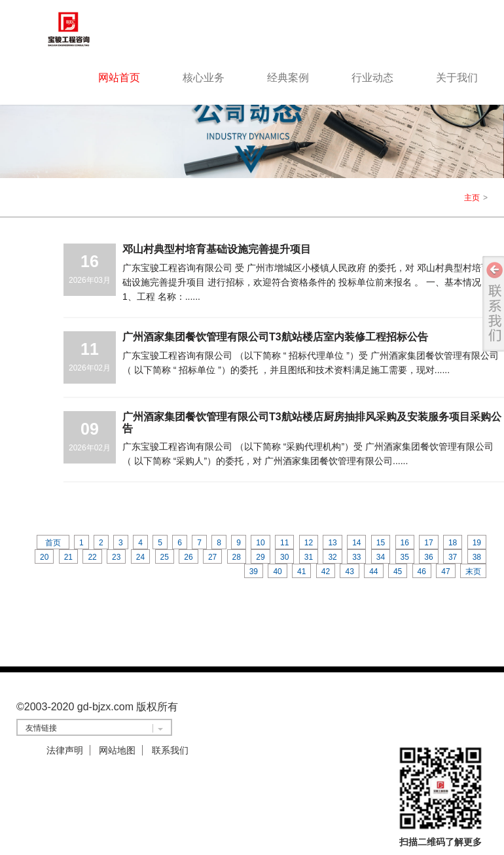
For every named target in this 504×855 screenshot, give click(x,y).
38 (477, 557)
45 (398, 572)
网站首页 (119, 78)
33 (356, 557)
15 (381, 543)
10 (260, 543)
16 (405, 543)
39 (254, 572)
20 (44, 557)
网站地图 (117, 750)
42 (326, 572)
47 (445, 572)
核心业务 (204, 78)
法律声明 (65, 750)
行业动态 (372, 78)
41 (301, 572)
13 (332, 543)
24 (140, 557)
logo (86, 28)
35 (405, 557)
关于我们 (457, 78)
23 (116, 557)
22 (92, 557)
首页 (53, 543)
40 (277, 572)
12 (309, 543)
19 (477, 543)
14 (356, 543)
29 (260, 557)
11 (284, 543)
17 (428, 543)
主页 (472, 198)
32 (332, 557)
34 (381, 557)
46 (422, 572)
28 (237, 557)
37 (453, 557)
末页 (473, 572)
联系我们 (170, 750)
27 (212, 557)
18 (453, 543)
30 (284, 557)
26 (188, 557)
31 (309, 557)
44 (373, 572)
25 (165, 557)
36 (428, 557)
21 (68, 557)
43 (349, 572)
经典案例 (288, 78)
